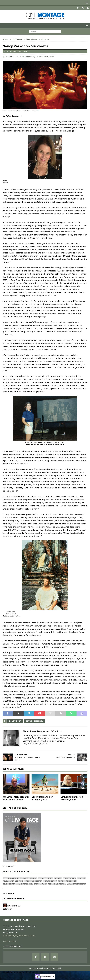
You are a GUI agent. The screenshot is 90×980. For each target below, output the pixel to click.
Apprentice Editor (28, 878)
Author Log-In (10, 941)
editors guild (70, 878)
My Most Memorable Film (43, 57)
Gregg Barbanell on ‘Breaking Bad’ (42, 798)
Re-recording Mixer (67, 881)
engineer (81, 878)
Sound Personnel (34, 721)
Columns (29, 57)
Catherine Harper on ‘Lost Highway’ (72, 798)
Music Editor (36, 881)
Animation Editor (11, 878)
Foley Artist (15, 721)
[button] (86, 3)
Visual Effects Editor (77, 884)
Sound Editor (9, 884)
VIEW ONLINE (9, 866)
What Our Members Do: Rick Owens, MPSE (16, 798)
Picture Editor (50, 881)
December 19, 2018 (13, 57)
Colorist (58, 878)
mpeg (27, 881)
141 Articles (56, 731)
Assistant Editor (45, 878)
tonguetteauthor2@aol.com (35, 744)
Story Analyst (40, 884)
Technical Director (57, 884)
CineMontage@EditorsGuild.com (19, 935)
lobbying (19, 881)
